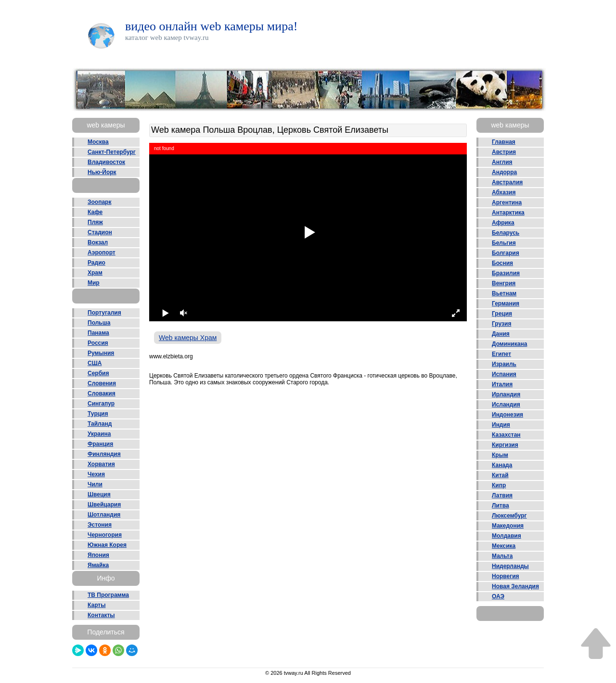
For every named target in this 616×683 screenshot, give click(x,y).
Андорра (504, 172)
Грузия (501, 324)
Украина (99, 434)
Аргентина (507, 202)
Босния (502, 263)
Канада (502, 465)
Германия (506, 304)
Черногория (105, 535)
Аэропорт (102, 253)
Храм (95, 273)
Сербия (98, 373)
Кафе (95, 212)
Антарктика (508, 213)
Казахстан (506, 435)
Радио (96, 263)
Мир (94, 283)
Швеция (99, 494)
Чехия (96, 474)
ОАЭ (498, 596)
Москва (98, 142)
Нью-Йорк (102, 172)
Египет (501, 354)
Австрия (504, 152)
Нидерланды (510, 566)
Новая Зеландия (515, 586)
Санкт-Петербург (112, 152)
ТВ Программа (108, 595)
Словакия (102, 393)
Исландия (506, 405)
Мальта (502, 556)
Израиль (504, 364)
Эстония (100, 525)
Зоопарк (99, 202)
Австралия (507, 182)
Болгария (506, 253)
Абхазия (504, 192)
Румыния (101, 353)
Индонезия (507, 415)
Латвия (502, 495)
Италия (502, 384)
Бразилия (506, 273)
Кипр (499, 485)
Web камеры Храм (188, 338)
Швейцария (104, 505)
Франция (100, 444)
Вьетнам (504, 293)
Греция (502, 314)
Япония (98, 555)
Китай (500, 475)
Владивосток (106, 162)
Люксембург (509, 516)
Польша (99, 323)
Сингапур (101, 404)
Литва (500, 506)
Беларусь (506, 233)
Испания (504, 374)
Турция (98, 414)
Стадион (100, 232)
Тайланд (100, 424)
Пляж (95, 222)
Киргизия (505, 445)
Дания (501, 334)
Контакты (101, 615)
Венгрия (504, 283)
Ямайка (98, 565)
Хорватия (101, 464)
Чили (95, 484)
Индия (501, 425)
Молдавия (507, 536)
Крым (500, 455)
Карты (96, 605)
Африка (503, 223)
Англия (502, 162)
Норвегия (506, 576)
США (95, 363)
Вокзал (98, 242)
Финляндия (104, 454)
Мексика (504, 546)
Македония (508, 526)
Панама (98, 333)
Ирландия (506, 394)
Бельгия (504, 243)
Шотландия (104, 515)
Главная (504, 142)
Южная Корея (107, 545)
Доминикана (509, 344)
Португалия (104, 313)
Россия (98, 343)
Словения (102, 383)
